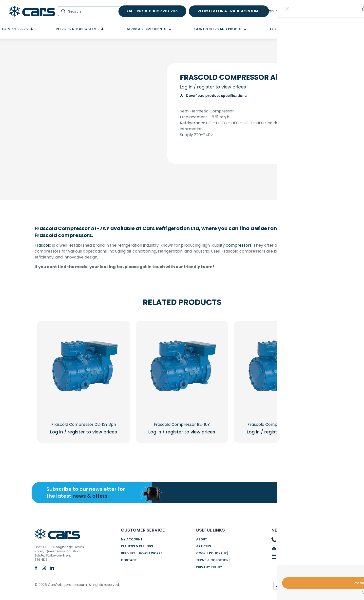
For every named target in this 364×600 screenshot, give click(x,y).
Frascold (43, 245)
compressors (239, 245)
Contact (129, 560)
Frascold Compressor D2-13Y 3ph (84, 424)
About (202, 539)
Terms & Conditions (213, 560)
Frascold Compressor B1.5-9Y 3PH (280, 424)
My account (132, 539)
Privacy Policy (209, 567)
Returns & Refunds (137, 546)
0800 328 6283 (293, 540)
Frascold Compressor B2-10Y (182, 424)
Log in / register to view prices (213, 87)
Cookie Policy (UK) (212, 553)
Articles (204, 546)
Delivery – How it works (142, 553)
